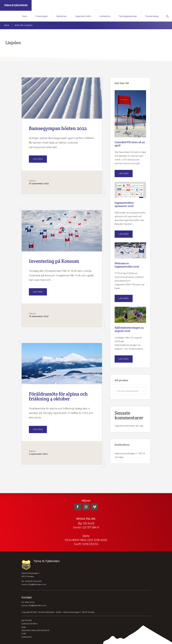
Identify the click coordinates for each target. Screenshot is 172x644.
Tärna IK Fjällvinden (16, 5)
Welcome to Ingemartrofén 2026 (127, 265)
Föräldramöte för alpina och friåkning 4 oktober (58, 396)
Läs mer (40, 160)
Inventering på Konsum (54, 261)
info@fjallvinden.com (37, 584)
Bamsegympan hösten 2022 (58, 128)
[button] (167, 16)
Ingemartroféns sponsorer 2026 (124, 204)
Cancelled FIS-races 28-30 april (130, 144)
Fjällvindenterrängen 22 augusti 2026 (129, 329)
